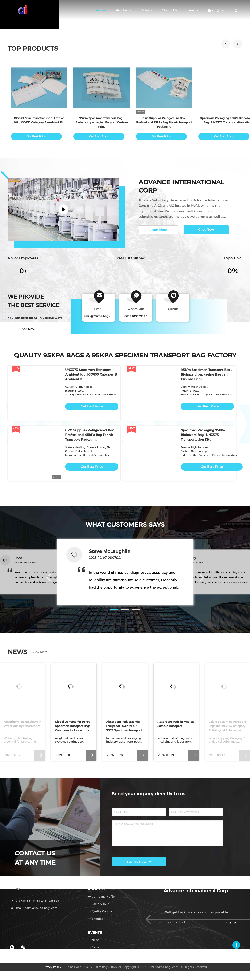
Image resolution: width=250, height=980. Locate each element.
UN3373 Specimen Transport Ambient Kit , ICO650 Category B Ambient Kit (91, 375)
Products (123, 10)
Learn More (158, 230)
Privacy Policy (52, 967)
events (192, 10)
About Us (169, 10)
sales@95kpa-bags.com (100, 316)
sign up (230, 922)
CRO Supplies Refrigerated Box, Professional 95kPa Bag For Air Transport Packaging (164, 122)
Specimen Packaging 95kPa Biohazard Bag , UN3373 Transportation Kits (203, 435)
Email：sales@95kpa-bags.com (34, 908)
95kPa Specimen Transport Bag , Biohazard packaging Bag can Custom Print (102, 122)
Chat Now (27, 329)
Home (101, 10)
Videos (146, 10)
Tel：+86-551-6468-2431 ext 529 (35, 901)
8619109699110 (136, 316)
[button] (226, 44)
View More (38, 652)
